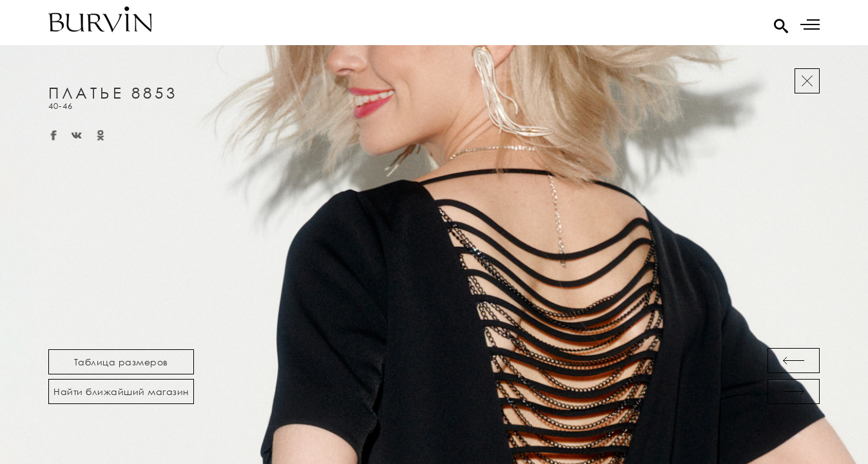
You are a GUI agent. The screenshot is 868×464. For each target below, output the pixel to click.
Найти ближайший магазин (121, 391)
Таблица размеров (121, 362)
